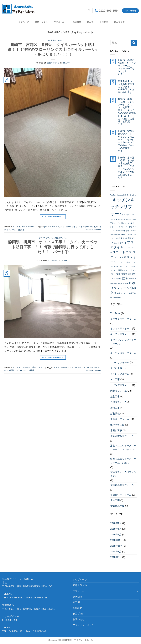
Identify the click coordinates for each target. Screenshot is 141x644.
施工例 (90, 22)
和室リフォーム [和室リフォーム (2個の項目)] (116, 279)
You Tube (115, 313)
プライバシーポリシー (84, 625)
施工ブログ (119, 22)
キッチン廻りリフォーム (123, 353)
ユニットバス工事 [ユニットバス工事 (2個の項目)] (129, 266)
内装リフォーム (57, 40)
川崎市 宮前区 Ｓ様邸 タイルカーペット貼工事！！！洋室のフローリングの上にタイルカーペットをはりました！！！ (53, 50)
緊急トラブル (41, 22)
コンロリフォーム (120, 362)
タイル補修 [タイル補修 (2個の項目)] (121, 234)
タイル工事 (116, 368)
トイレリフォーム (120, 374)
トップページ (23, 22)
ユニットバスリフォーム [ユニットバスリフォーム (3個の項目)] (123, 257)
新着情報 (115, 414)
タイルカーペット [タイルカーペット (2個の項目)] (119, 231)
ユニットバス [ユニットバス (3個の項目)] (122, 252)
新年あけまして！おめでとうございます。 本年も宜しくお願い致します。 (126, 87)
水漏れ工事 (116, 430)
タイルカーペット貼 (69, 227)
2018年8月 (116, 552)
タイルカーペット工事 (79, 367)
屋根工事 (115, 408)
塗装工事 (115, 397)
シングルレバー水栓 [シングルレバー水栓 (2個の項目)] (125, 227)
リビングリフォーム (121, 385)
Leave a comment (94, 230)
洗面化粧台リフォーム (122, 436)
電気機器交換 (117, 506)
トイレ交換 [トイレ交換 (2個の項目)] (118, 238)
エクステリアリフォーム (123, 319)
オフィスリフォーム (46, 238)
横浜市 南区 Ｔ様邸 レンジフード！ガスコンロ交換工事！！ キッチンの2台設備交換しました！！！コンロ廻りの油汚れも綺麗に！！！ (127, 112)
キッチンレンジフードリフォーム (123, 342)
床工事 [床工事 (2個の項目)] (132, 279)
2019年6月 (116, 529)
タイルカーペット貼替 (88, 227)
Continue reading (53, 217)
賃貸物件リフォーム (121, 495)
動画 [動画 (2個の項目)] (129, 274)
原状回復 (77, 22)
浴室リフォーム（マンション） (123, 474)
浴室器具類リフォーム (122, 485)
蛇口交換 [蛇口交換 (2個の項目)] (114, 297)
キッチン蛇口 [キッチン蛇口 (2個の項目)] (129, 223)
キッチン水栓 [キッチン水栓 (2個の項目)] (119, 223)
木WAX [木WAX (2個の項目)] (126, 284)
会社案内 (104, 22)
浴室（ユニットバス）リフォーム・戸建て (123, 461)
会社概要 (77, 608)
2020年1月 (116, 523)
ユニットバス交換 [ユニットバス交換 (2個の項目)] (124, 262)
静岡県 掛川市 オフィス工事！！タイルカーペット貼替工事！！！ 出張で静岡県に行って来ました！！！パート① (53, 247)
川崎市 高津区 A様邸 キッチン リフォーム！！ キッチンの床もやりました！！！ (127, 67)
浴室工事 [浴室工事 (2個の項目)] (132, 293)
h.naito (66, 63)
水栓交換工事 (117, 425)
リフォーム (60, 22)
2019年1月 (116, 535)
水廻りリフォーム (120, 419)
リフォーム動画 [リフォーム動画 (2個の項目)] (116, 270)
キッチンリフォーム (121, 334)
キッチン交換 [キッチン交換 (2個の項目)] (121, 219)
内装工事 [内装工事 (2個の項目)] (124, 274)
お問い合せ (79, 619)
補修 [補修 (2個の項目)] (119, 297)
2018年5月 (116, 557)
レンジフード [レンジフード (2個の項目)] (127, 270)
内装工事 (21, 230)
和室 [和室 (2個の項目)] (133, 274)
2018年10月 (117, 546)
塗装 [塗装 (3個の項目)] (125, 278)
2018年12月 (117, 540)
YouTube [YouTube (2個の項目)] (113, 195)
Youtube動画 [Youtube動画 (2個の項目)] (122, 195)
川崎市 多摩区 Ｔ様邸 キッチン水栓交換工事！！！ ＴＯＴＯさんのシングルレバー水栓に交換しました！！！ (127, 168)
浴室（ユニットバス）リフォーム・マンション (123, 448)
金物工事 (115, 500)
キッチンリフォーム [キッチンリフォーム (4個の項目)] (123, 207)
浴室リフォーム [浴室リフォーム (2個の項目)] (123, 293)
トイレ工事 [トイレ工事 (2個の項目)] (127, 238)
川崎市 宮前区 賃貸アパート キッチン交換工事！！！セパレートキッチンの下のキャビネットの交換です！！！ (127, 141)
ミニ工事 (46, 40)
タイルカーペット (52, 227)
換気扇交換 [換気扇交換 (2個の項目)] (118, 284)
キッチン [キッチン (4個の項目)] (121, 200)
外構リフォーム (119, 402)
